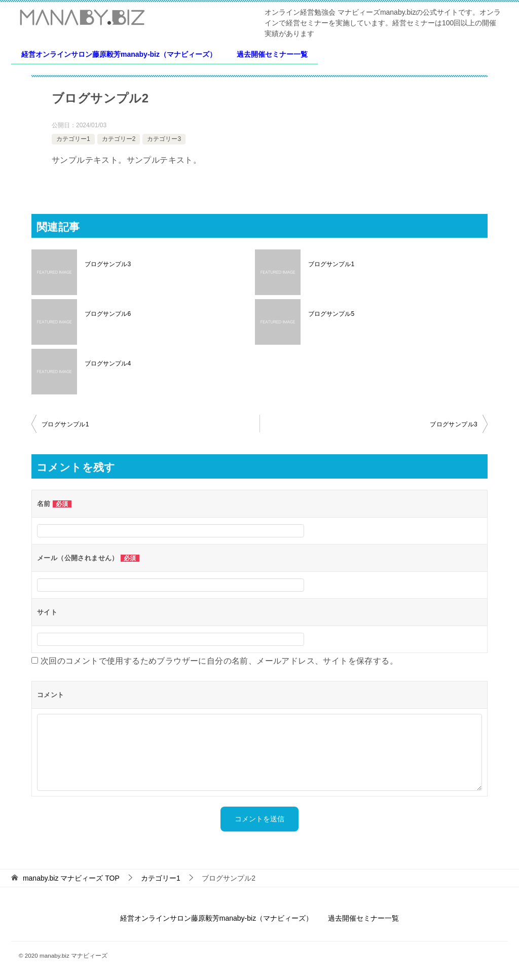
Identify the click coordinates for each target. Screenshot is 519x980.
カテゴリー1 (73, 139)
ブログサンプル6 (108, 314)
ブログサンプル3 (108, 264)
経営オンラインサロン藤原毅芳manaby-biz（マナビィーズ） (119, 54)
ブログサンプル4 (108, 364)
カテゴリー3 (164, 139)
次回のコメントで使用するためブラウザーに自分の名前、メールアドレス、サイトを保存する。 (219, 661)
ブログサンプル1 (331, 264)
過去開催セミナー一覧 (272, 54)
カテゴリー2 (119, 139)
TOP (71, 878)
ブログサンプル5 (331, 314)
